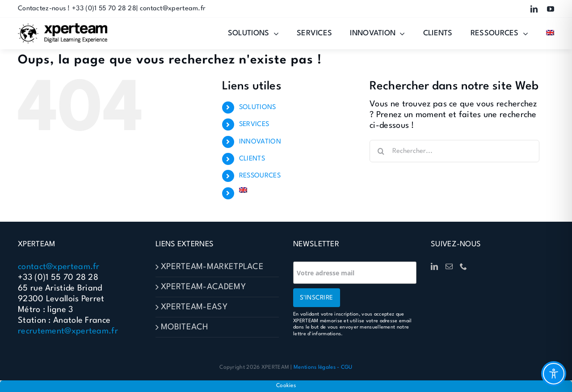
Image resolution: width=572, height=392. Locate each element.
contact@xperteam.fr (59, 267)
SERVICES (254, 124)
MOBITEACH (185, 327)
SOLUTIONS (258, 107)
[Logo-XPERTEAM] (63, 28)
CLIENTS (252, 159)
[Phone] (463, 266)
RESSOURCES (260, 176)
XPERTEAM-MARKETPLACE (212, 267)
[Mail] (449, 266)
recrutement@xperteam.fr (68, 331)
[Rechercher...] (454, 151)
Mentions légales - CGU (323, 367)
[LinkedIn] (434, 266)
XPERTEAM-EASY (194, 307)
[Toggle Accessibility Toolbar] (554, 374)
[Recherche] (381, 151)
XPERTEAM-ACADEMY (203, 287)
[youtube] (551, 9)
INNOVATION (260, 142)
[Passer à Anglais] (550, 34)
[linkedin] (534, 9)
